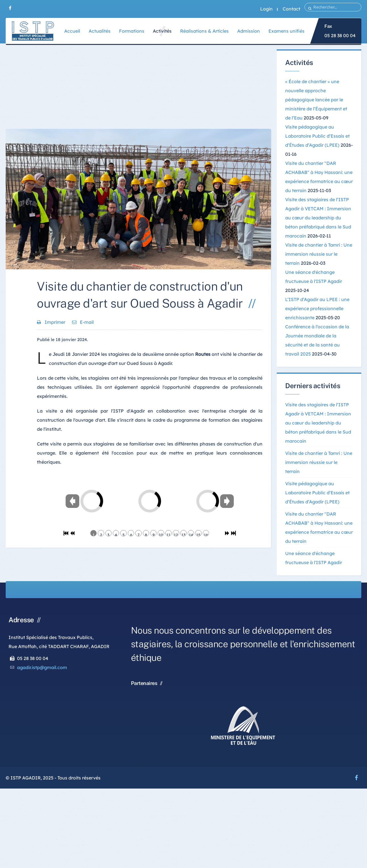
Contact (291, 9)
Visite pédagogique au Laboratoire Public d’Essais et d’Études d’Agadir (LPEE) (317, 136)
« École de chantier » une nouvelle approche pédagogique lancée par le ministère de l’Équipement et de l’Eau (316, 100)
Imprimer (52, 322)
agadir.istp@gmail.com (42, 667)
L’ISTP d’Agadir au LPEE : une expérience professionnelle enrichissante (317, 308)
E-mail (83, 322)
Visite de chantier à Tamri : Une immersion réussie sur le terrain (319, 254)
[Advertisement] (138, 89)
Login (266, 9)
